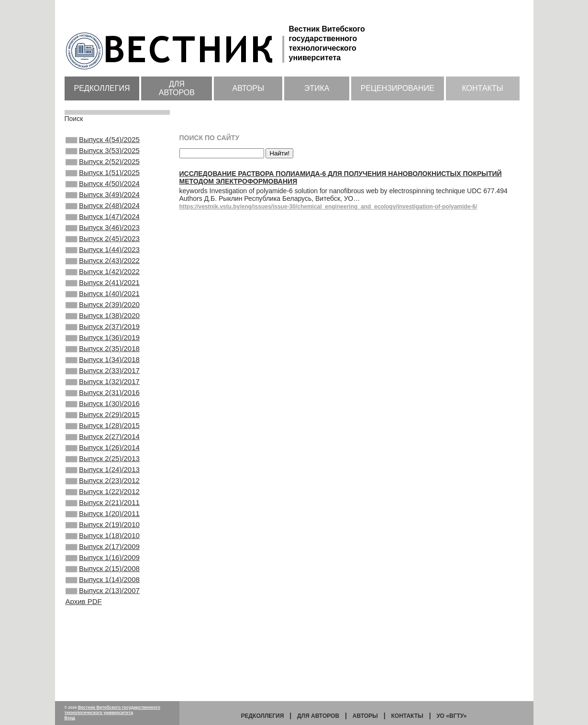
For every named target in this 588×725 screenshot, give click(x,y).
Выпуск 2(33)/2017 (103, 412)
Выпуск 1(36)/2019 (103, 373)
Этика (317, 88)
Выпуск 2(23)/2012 (103, 541)
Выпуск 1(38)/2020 (103, 347)
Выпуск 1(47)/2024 (103, 231)
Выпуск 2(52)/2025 (103, 166)
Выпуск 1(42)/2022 (103, 296)
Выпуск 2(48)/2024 (103, 218)
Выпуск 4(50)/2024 (103, 192)
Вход (70, 718)
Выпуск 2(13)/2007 (103, 670)
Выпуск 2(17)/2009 (103, 618)
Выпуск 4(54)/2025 (103, 141)
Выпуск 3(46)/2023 (103, 244)
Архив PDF (84, 682)
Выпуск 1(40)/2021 (103, 321)
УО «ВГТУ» (451, 716)
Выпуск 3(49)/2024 (103, 205)
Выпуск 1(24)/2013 (103, 528)
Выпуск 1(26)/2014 (103, 502)
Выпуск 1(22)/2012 (103, 554)
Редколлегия (102, 88)
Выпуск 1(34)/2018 (103, 399)
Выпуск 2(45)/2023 (103, 257)
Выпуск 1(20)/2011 (103, 580)
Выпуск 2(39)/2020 (103, 334)
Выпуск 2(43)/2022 (103, 283)
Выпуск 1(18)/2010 (103, 605)
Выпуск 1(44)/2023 (103, 270)
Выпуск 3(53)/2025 (103, 154)
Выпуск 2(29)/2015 (103, 463)
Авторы (248, 88)
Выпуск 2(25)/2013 (103, 515)
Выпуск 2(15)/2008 (103, 644)
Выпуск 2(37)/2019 (103, 360)
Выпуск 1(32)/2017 (103, 425)
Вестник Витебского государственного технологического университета (113, 710)
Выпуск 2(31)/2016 (103, 438)
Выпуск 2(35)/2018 (103, 386)
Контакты (482, 88)
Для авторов (177, 88)
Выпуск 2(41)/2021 (103, 308)
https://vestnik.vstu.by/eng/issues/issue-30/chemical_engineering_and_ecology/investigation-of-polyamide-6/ (328, 207)
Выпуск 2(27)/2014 (103, 489)
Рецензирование (398, 88)
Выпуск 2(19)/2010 (103, 593)
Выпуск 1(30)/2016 (103, 450)
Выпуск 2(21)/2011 (103, 567)
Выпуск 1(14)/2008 (103, 657)
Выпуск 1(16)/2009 (103, 631)
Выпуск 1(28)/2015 (103, 476)
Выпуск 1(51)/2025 (103, 179)
